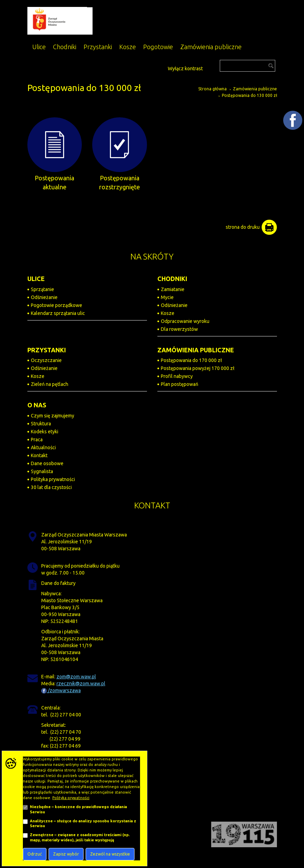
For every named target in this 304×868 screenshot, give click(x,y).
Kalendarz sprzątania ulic (58, 313)
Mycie (167, 297)
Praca (37, 440)
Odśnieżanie (44, 297)
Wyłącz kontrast (185, 69)
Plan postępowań (180, 384)
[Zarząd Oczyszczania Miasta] (60, 20)
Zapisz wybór (66, 854)
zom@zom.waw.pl (76, 677)
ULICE (36, 279)
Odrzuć (35, 854)
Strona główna (212, 89)
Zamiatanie (173, 289)
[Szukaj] (247, 66)
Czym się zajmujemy (53, 416)
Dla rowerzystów (179, 329)
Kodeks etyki (45, 432)
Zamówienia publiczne (255, 89)
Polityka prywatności (53, 479)
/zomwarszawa (61, 690)
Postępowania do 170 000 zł (191, 360)
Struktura (41, 424)
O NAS (37, 405)
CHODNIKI (172, 279)
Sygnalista (42, 471)
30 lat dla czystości (51, 487)
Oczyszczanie (46, 360)
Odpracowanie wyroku (185, 321)
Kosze (168, 313)
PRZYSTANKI (47, 350)
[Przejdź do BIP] (209, 66)
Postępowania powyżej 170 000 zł (198, 368)
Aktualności (43, 447)
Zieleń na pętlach (50, 384)
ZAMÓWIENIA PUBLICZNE (196, 350)
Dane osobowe (47, 463)
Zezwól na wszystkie (110, 854)
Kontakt (39, 455)
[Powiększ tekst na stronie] (154, 67)
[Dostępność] (162, 68)
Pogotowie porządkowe (57, 305)
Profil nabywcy (177, 376)
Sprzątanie (42, 289)
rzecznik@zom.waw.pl (81, 684)
